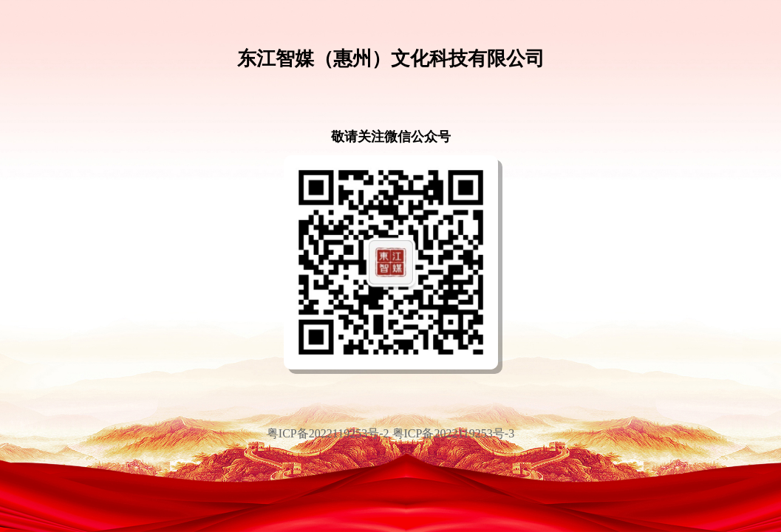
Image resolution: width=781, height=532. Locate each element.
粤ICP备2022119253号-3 (454, 433)
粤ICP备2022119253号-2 (330, 433)
